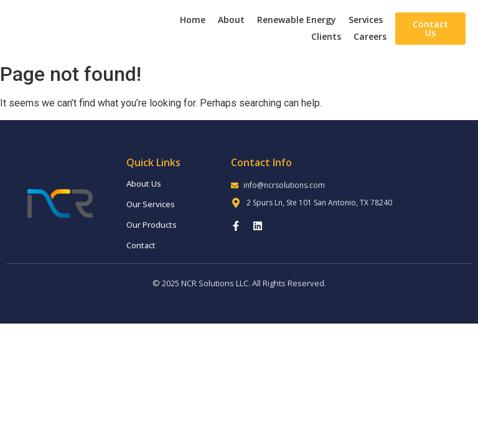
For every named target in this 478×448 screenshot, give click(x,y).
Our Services (151, 204)
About (231, 20)
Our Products (152, 225)
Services (366, 20)
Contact (141, 245)
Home (193, 20)
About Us (144, 184)
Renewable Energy (297, 20)
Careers (370, 36)
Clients (326, 36)
